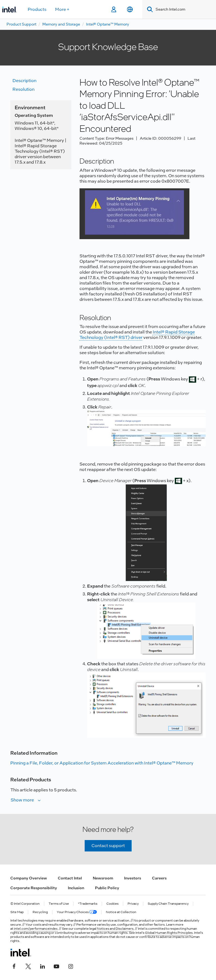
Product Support (21, 24)
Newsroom (103, 878)
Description (24, 81)
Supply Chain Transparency (168, 904)
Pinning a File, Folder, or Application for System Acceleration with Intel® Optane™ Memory (102, 763)
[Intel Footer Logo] (21, 953)
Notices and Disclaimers (115, 929)
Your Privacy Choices (77, 912)
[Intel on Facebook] (14, 966)
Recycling (40, 912)
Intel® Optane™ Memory (108, 24)
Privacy (133, 904)
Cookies (112, 904)
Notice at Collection (121, 912)
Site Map (17, 912)
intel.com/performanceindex (36, 929)
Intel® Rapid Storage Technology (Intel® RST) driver (137, 335)
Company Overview (29, 878)
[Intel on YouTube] (56, 966)
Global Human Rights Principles (169, 933)
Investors (133, 878)
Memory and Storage (61, 24)
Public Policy (107, 888)
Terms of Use (59, 904)
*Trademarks (88, 904)
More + (62, 9)
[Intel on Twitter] (28, 966)
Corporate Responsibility (34, 888)
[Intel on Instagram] (71, 966)
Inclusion (76, 888)
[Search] (149, 9)
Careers (159, 878)
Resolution (23, 89)
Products (37, 9)
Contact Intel (70, 878)
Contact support (108, 846)
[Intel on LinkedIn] (42, 966)
